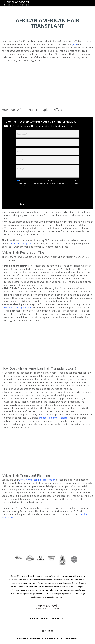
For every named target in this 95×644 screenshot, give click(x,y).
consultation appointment (18, 308)
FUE (75, 44)
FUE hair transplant (21, 244)
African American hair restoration (37, 480)
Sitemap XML (59, 619)
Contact (34, 619)
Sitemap (45, 619)
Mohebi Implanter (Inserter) (54, 418)
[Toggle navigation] (93, 3)
